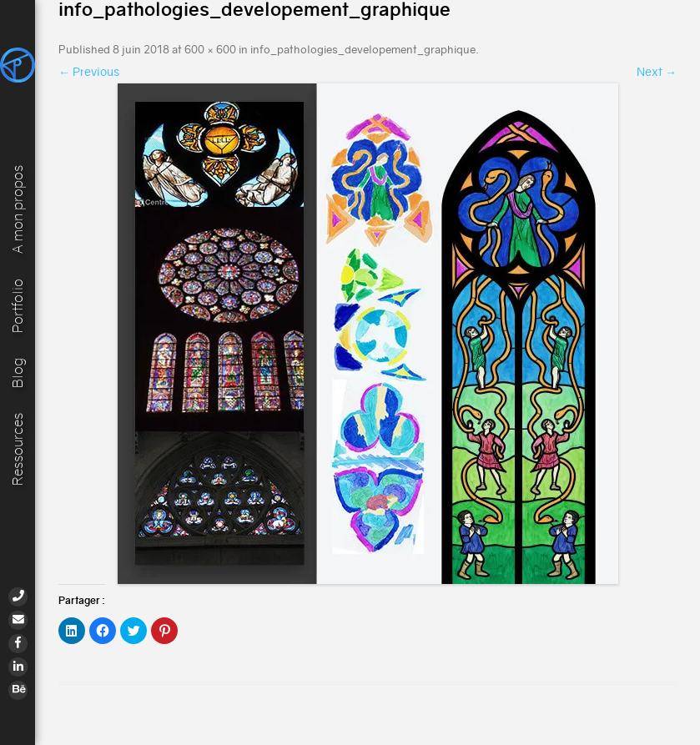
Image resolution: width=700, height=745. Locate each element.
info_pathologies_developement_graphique (363, 50)
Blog (18, 372)
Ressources (18, 449)
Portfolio (18, 304)
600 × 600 (210, 50)
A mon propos (18, 208)
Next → (657, 72)
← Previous (89, 72)
